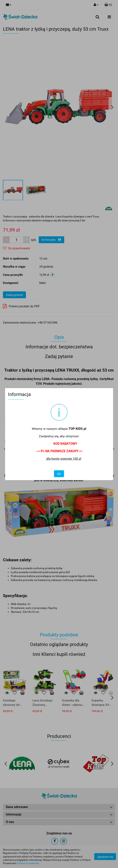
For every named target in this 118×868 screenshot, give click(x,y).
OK (59, 474)
